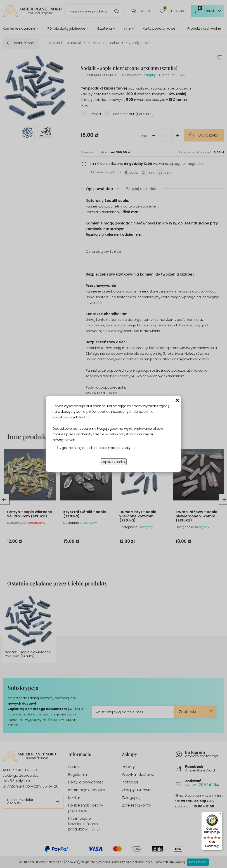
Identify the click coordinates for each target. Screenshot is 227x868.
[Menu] (220, 815)
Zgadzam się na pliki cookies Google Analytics (98, 448)
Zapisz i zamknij (114, 462)
